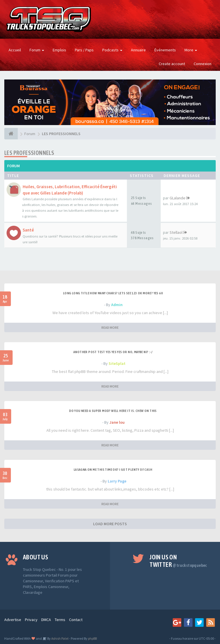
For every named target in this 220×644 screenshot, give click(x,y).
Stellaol (176, 232)
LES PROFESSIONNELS (29, 153)
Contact (76, 620)
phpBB (92, 638)
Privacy (31, 620)
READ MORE (110, 327)
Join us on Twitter (178, 561)
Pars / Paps (84, 50)
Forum (37, 50)
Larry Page (117, 481)
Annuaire (138, 50)
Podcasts (112, 50)
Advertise (13, 620)
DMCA (46, 620)
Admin (117, 305)
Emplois (59, 50)
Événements (165, 50)
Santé (28, 230)
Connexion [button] (203, 64)
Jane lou (117, 422)
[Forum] (11, 134)
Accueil (15, 50)
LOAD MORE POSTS (110, 524)
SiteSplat (117, 363)
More (191, 50)
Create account (172, 64)
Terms (60, 620)
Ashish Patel (60, 638)
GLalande (177, 198)
